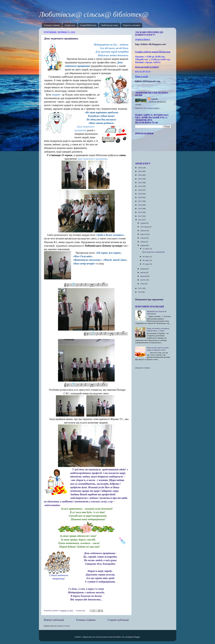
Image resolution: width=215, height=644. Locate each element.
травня (143, 269)
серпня (143, 238)
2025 (140, 171)
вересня (144, 234)
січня (143, 284)
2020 (140, 190)
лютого (144, 280)
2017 (140, 201)
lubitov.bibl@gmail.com (148, 81)
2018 (140, 197)
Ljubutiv (154, 99)
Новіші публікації (54, 620)
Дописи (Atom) (63, 626)
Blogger (137, 637)
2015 (140, 209)
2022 (140, 182)
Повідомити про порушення (149, 299)
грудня (143, 223)
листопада (145, 227)
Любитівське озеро (110, 25)
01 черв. (146, 264)
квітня (143, 272)
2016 (140, 205)
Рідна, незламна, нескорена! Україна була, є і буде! (158, 330)
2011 (140, 288)
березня (144, 276)
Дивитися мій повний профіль (147, 108)
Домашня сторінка (143, 368)
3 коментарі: (81, 611)
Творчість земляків (131, 25)
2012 (140, 220)
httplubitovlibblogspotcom (151, 44)
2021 (140, 186)
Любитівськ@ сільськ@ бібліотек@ (94, 14)
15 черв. (146, 249)
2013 (140, 216)
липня (143, 242)
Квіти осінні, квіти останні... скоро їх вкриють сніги (158, 349)
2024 (140, 175)
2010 (140, 292)
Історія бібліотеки (88, 25)
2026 (140, 168)
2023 (140, 179)
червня (143, 245)
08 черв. (146, 257)
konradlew (117, 637)
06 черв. (146, 260)
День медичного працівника (61, 38)
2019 (140, 194)
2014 (140, 212)
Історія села (70, 25)
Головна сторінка (52, 25)
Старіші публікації (118, 620)
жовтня (144, 231)
